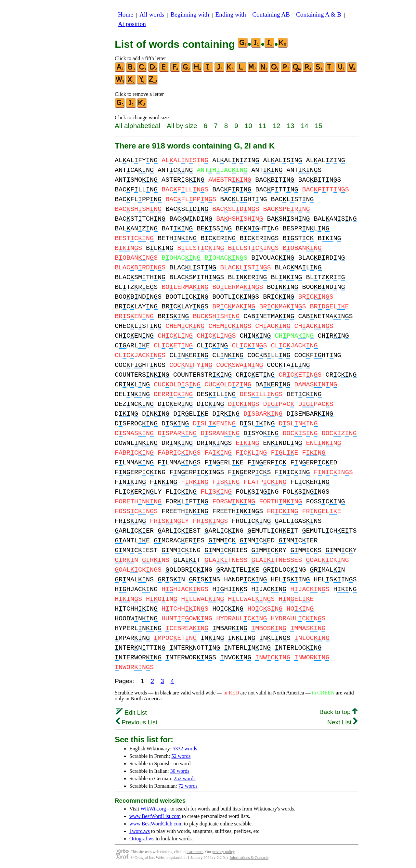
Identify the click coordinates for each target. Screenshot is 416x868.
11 (262, 126)
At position (132, 24)
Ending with (231, 14)
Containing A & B (319, 14)
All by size (182, 126)
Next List (342, 722)
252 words (184, 778)
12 (276, 126)
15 (319, 126)
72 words (188, 786)
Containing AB (271, 14)
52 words (181, 756)
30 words (180, 771)
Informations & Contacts (249, 858)
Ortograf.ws (142, 839)
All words (152, 14)
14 (304, 126)
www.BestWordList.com (155, 816)
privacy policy (223, 852)
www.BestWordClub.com (156, 824)
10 (248, 126)
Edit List (131, 713)
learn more (195, 852)
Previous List (136, 722)
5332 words (185, 749)
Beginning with (190, 14)
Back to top (338, 712)
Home (126, 14)
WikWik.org (153, 809)
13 (290, 126)
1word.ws (140, 831)
